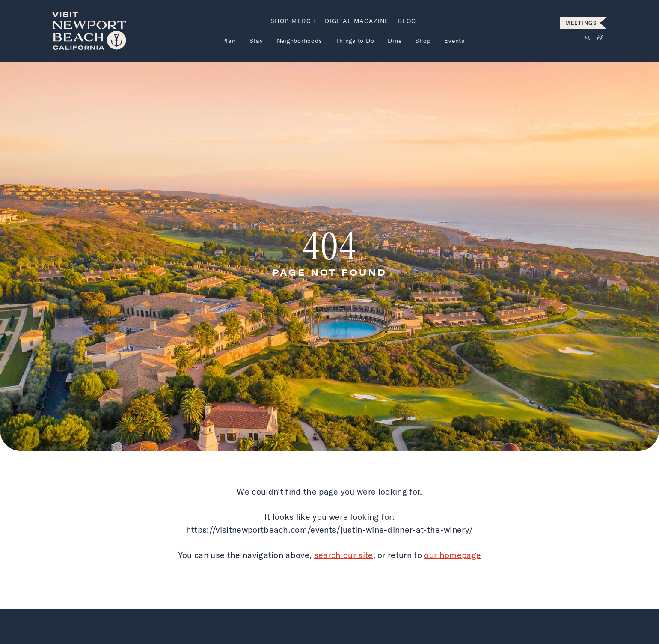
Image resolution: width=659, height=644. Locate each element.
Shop (423, 41)
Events (454, 41)
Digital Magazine (357, 21)
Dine (395, 41)
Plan (229, 41)
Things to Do (355, 41)
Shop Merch (293, 21)
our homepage (453, 555)
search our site (344, 555)
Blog (407, 21)
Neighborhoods (300, 41)
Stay (256, 41)
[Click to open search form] (588, 38)
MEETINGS (581, 23)
